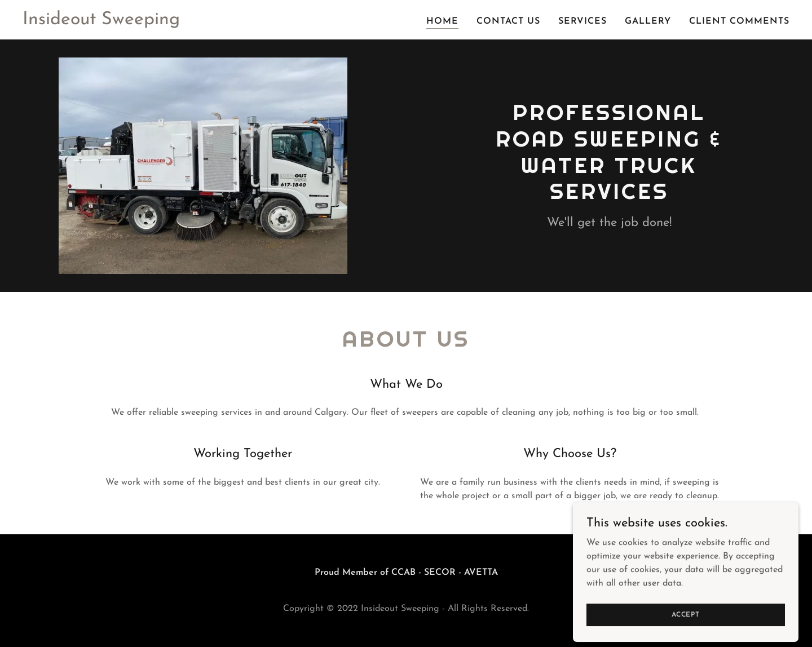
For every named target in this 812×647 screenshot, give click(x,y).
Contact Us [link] (508, 21)
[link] (101, 22)
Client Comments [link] (739, 21)
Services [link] (582, 21)
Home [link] (442, 21)
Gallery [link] (648, 21)
